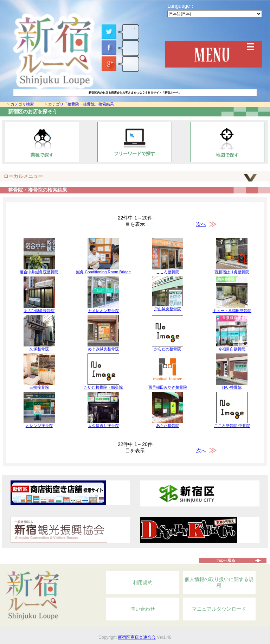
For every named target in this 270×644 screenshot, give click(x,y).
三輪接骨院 (39, 387)
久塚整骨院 (39, 349)
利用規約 (143, 582)
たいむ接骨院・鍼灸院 (103, 387)
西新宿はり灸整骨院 (232, 272)
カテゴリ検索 (22, 104)
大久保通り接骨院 (103, 426)
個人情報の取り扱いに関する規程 (219, 582)
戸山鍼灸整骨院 (168, 309)
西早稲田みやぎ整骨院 (168, 387)
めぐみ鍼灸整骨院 (103, 349)
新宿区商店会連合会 (137, 637)
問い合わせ (143, 609)
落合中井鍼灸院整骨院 (39, 272)
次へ (201, 224)
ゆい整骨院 (232, 387)
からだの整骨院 (168, 349)
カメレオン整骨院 (103, 311)
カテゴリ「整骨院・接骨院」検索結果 (81, 104)
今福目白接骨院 (232, 349)
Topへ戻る (226, 560)
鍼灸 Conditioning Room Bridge (103, 272)
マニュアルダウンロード (219, 609)
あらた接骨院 (168, 426)
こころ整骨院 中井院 (232, 426)
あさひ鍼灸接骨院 (39, 311)
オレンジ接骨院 (39, 426)
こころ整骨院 (168, 272)
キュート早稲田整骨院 (232, 311)
